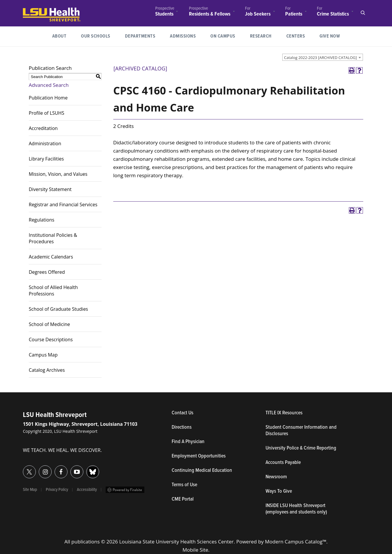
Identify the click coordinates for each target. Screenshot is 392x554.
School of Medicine (49, 324)
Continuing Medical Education (202, 471)
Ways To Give (279, 491)
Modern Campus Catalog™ (296, 542)
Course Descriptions (51, 340)
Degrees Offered (47, 272)
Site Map (30, 490)
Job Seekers (258, 14)
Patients (294, 14)
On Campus (223, 36)
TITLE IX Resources (284, 413)
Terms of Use (184, 485)
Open (363, 13)
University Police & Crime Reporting (301, 448)
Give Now (330, 36)
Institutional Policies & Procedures (53, 238)
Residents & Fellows (210, 14)
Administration (45, 143)
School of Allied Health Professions (53, 290)
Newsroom (276, 477)
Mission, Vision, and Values (58, 174)
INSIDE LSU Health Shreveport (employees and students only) (296, 509)
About (59, 36)
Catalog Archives (47, 370)
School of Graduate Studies (58, 309)
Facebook (55, 468)
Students (164, 14)
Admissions (183, 36)
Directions (182, 428)
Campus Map (43, 355)
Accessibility (87, 490)
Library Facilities (46, 159)
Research (265, 36)
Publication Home (48, 98)
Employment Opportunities (199, 456)
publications (86, 542)
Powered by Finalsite (125, 490)
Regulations (42, 220)
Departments (140, 36)
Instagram (39, 468)
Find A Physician (188, 442)
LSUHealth (35, 10)
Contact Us (210, 413)
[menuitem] (165, 12)
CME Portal (210, 499)
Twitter (23, 468)
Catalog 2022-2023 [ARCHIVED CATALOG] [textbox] (320, 58)
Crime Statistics (333, 14)
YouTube (71, 468)
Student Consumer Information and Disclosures (301, 431)
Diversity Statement (50, 189)
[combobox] (323, 57)
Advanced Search (49, 85)
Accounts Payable (283, 463)
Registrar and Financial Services (63, 205)
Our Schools (96, 36)
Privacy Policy (57, 490)
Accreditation (43, 128)
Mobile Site (195, 550)
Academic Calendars (51, 257)
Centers (296, 36)
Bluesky (86, 468)
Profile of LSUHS (47, 113)
